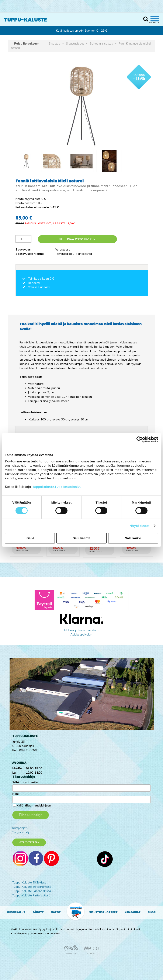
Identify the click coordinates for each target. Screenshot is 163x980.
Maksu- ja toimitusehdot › (81, 630)
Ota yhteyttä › (29, 842)
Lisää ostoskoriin (77, 239)
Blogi (152, 912)
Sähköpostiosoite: (25, 782)
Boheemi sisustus (101, 43)
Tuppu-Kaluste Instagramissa (32, 887)
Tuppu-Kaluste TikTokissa (29, 882)
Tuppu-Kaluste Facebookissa (32, 891)
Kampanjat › (20, 828)
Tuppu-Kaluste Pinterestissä (31, 895)
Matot (56, 912)
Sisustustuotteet (103, 912)
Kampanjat (133, 912)
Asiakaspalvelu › (81, 634)
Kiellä (30, 538)
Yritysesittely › (22, 832)
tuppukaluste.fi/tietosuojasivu (57, 487)
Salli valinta (82, 538)
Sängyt (38, 912)
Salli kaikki (133, 538)
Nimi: (16, 794)
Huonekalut (16, 912)
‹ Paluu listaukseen (26, 43)
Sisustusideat (75, 43)
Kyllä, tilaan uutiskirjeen (34, 805)
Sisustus (54, 43)
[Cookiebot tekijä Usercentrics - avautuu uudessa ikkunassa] (140, 440)
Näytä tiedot (139, 526)
